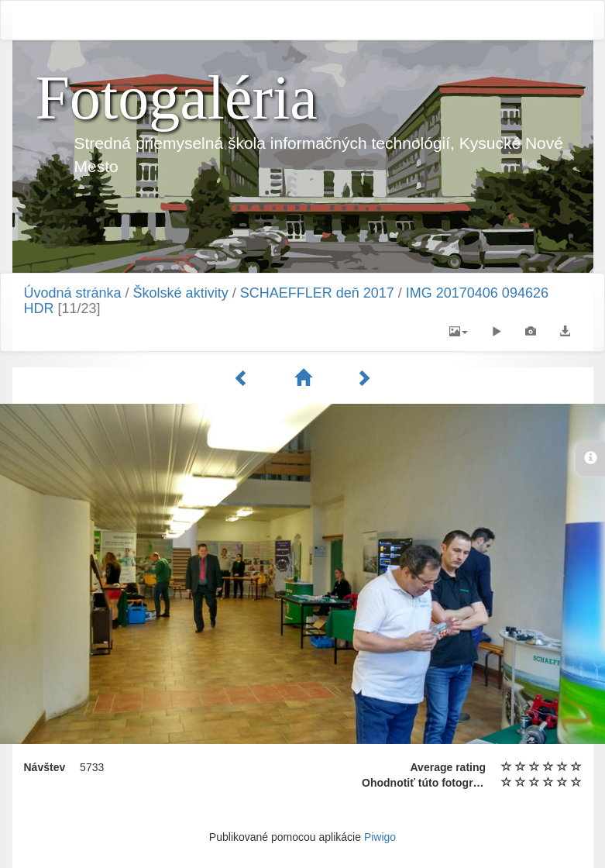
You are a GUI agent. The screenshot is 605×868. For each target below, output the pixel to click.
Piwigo (380, 837)
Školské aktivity (181, 293)
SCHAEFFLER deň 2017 (317, 293)
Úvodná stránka (73, 293)
